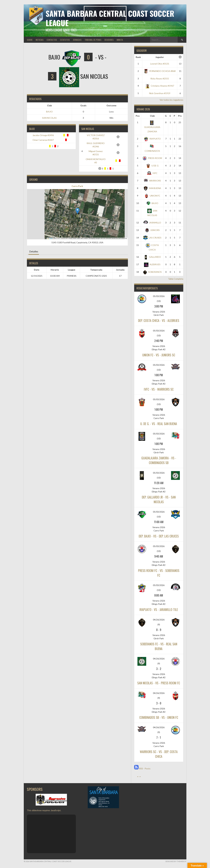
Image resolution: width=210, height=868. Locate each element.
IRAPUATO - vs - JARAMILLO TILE (159, 610)
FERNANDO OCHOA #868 (160, 71)
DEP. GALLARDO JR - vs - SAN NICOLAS (159, 499)
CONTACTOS (52, 40)
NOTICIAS (40, 40)
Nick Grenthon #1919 (160, 93)
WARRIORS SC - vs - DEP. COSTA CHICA (159, 754)
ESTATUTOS (65, 40)
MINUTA (120, 40)
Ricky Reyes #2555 (160, 79)
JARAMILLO (152, 223)
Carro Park (77, 186)
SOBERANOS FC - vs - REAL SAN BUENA (159, 646)
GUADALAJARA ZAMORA (152, 127)
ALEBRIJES (152, 264)
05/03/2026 (159, 296)
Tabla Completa (176, 279)
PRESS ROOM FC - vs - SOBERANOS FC (159, 573)
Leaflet (50, 238)
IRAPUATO (152, 139)
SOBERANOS (152, 272)
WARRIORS (152, 181)
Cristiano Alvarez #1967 (160, 86)
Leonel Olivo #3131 (160, 64)
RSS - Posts (142, 769)
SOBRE (30, 40)
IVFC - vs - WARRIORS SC (159, 389)
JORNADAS (77, 40)
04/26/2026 (159, 620)
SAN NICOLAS (49, 118)
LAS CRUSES (152, 238)
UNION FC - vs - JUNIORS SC (159, 355)
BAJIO (49, 112)
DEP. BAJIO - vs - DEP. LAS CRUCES (159, 536)
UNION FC (152, 196)
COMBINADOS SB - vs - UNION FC (159, 717)
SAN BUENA (152, 188)
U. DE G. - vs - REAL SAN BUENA (159, 424)
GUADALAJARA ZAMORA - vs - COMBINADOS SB (159, 460)
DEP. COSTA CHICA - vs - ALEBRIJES (159, 320)
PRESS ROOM (152, 158)
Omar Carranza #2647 (43, 140)
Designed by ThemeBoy (176, 861)
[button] (77, 211)
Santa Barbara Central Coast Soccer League (110, 18)
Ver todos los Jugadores (171, 100)
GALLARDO (152, 257)
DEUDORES (109, 40)
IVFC (152, 173)
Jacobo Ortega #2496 (43, 135)
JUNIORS (152, 230)
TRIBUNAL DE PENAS (93, 40)
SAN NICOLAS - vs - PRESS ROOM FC (159, 683)
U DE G (152, 166)
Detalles (34, 251)
